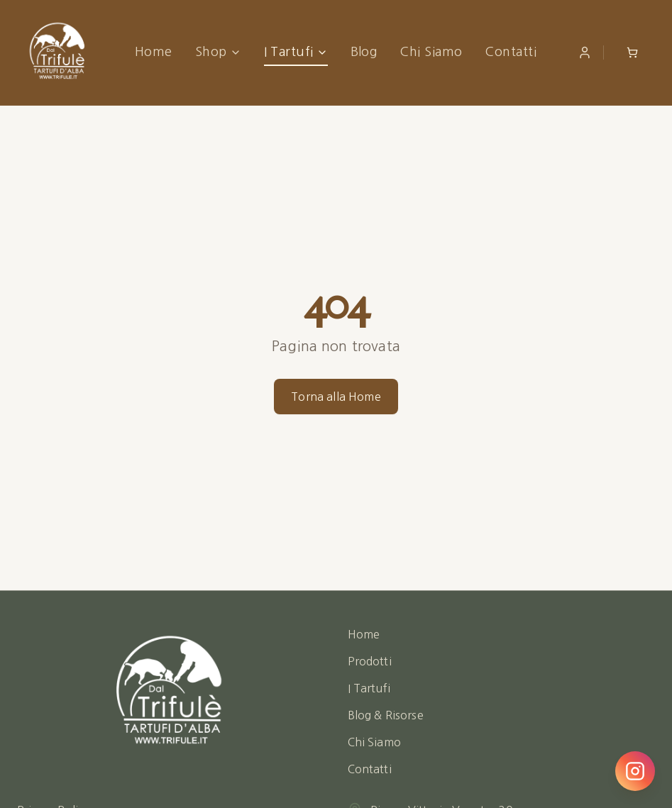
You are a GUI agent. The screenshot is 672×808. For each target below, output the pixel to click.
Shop (218, 52)
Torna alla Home (336, 397)
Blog (364, 52)
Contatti (511, 52)
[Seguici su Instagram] (635, 771)
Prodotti (370, 661)
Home (154, 52)
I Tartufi (296, 52)
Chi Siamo (431, 52)
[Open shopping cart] (632, 52)
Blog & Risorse (386, 715)
